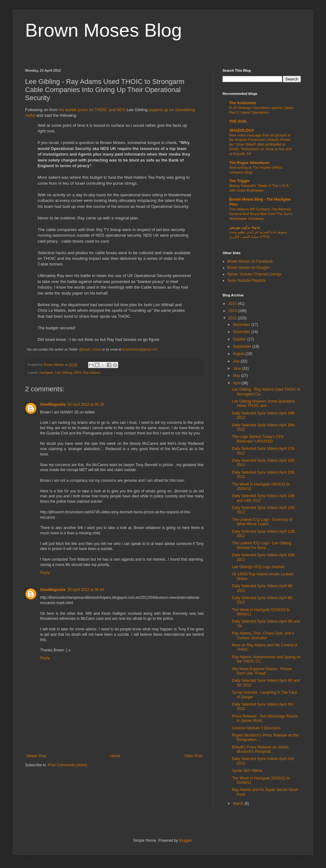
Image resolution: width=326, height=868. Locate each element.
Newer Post (36, 756)
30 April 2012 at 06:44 (86, 590)
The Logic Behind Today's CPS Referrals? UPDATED (258, 439)
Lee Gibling (64, 372)
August (239, 354)
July (237, 361)
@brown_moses (90, 349)
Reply (45, 573)
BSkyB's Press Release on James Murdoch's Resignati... (260, 749)
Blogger (185, 840)
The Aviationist (242, 103)
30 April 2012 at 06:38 (86, 404)
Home (115, 756)
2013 (233, 311)
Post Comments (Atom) (68, 765)
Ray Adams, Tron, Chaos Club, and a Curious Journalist (263, 635)
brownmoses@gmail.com (139, 349)
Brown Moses (54, 365)
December (242, 325)
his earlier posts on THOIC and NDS (92, 110)
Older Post (193, 756)
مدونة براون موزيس (244, 227)
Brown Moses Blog (103, 30)
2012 (233, 318)
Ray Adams (92, 372)
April (237, 383)
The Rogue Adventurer (249, 163)
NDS (78, 372)
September (243, 347)
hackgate (46, 372)
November (242, 332)
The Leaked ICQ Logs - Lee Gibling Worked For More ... (262, 545)
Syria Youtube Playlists (246, 280)
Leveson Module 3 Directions (256, 728)
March (239, 804)
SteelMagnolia (53, 404)
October (240, 339)
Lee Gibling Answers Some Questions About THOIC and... (263, 403)
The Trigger (239, 181)
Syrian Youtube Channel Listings (254, 274)
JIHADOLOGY (242, 131)
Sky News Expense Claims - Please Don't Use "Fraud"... (262, 671)
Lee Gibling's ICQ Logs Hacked (258, 567)
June (237, 368)
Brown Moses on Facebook (250, 261)
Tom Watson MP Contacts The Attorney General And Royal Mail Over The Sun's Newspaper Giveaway (261, 214)
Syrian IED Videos (247, 771)
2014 (233, 304)
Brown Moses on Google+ (249, 268)
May (237, 376)
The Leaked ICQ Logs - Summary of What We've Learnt (262, 522)
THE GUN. (238, 121)
